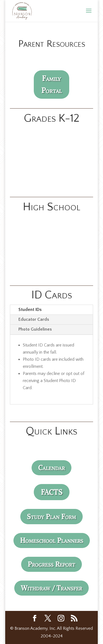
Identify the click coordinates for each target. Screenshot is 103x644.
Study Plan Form (51, 517)
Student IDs (30, 310)
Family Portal (52, 84)
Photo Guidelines (35, 329)
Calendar (51, 468)
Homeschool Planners (52, 540)
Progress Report (51, 564)
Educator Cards (34, 319)
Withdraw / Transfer (51, 588)
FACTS (52, 492)
